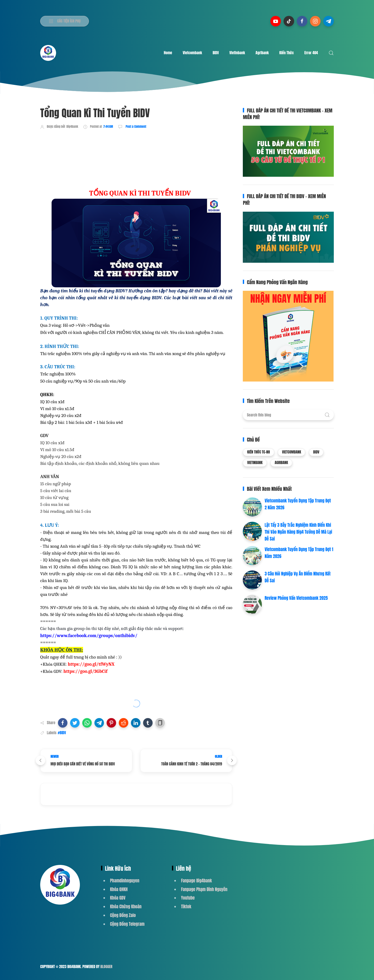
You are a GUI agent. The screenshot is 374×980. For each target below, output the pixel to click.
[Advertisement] (136, 149)
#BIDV (62, 733)
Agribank (262, 53)
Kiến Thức (287, 53)
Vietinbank (237, 53)
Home (168, 53)
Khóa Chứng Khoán (126, 906)
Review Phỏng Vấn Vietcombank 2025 (296, 598)
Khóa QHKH (119, 889)
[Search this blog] (288, 415)
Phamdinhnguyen (125, 881)
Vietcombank (192, 53)
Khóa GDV (118, 898)
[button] (63, 723)
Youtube (188, 898)
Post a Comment (136, 126)
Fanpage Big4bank (196, 881)
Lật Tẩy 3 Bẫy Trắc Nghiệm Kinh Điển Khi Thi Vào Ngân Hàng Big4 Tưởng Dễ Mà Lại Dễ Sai (298, 532)
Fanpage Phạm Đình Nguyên (204, 889)
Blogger (106, 967)
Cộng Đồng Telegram (127, 924)
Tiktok (186, 906)
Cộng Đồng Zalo (123, 915)
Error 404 (311, 53)
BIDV (216, 53)
